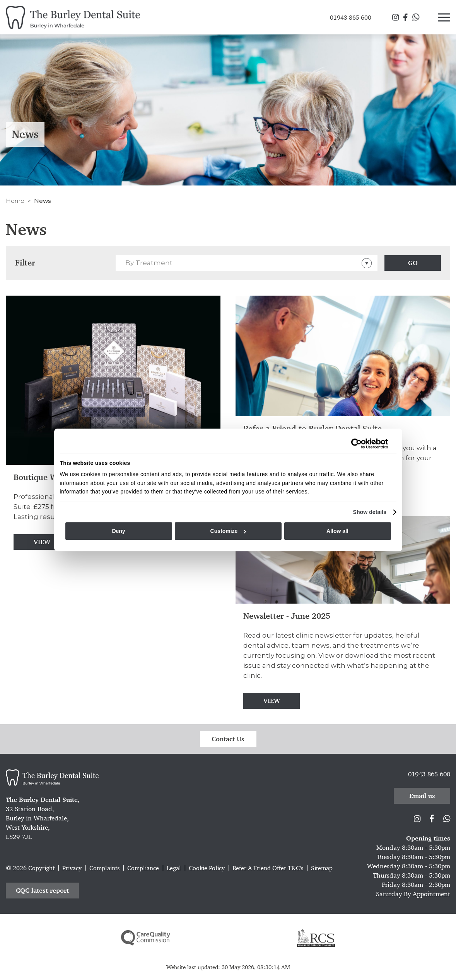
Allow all (337, 531)
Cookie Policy (207, 868)
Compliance (143, 868)
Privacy (72, 868)
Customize (228, 531)
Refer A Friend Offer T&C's (268, 868)
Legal (174, 868)
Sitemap (322, 868)
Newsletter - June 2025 (287, 616)
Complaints (104, 868)
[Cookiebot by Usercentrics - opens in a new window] (354, 444)
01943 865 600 (429, 774)
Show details (370, 512)
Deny (118, 531)
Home (15, 201)
